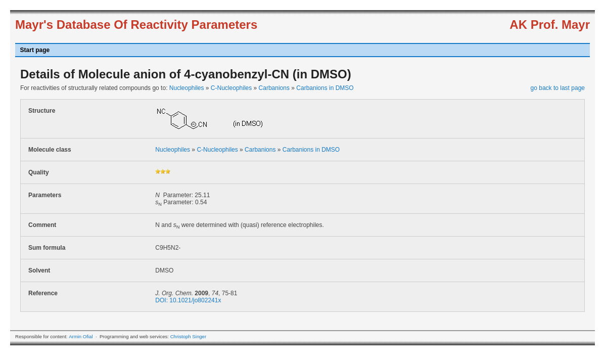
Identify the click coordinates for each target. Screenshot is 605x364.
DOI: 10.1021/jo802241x (188, 300)
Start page (35, 50)
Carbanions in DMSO (325, 88)
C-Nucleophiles (231, 88)
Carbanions (274, 88)
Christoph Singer (188, 336)
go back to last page (558, 88)
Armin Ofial (81, 336)
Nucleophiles (187, 88)
